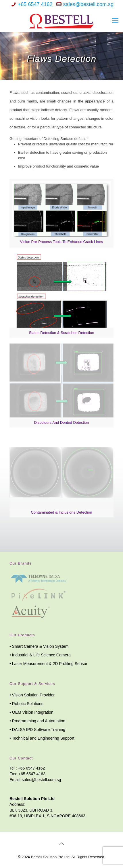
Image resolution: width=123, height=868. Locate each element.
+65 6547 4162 (35, 4)
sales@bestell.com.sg (88, 4)
